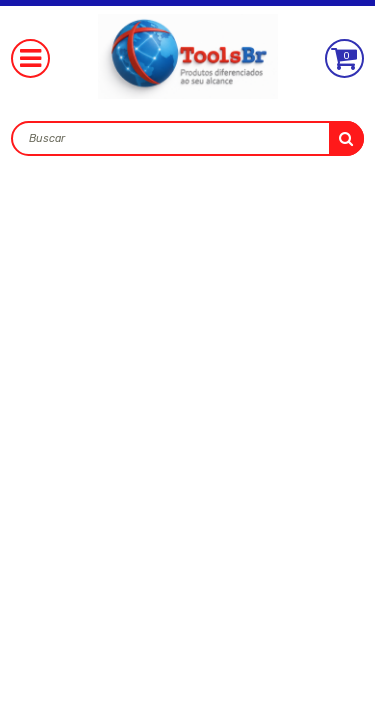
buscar (346, 138)
